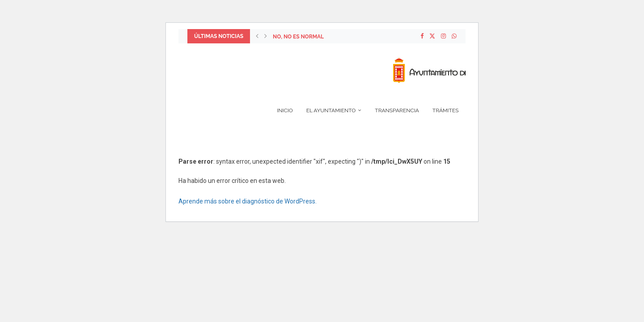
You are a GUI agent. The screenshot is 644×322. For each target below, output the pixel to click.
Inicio (285, 110)
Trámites (446, 110)
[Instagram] (443, 36)
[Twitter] (432, 36)
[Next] (266, 36)
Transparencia (397, 110)
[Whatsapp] (454, 36)
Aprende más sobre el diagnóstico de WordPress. (248, 201)
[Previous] (257, 36)
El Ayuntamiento (331, 110)
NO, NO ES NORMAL (298, 37)
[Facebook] (422, 36)
